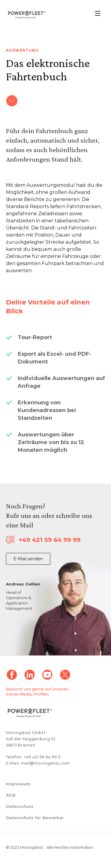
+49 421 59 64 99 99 (50, 540)
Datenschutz (20, 806)
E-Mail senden (28, 559)
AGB (11, 795)
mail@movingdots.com (45, 763)
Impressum (18, 784)
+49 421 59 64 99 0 (42, 757)
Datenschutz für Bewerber (35, 818)
